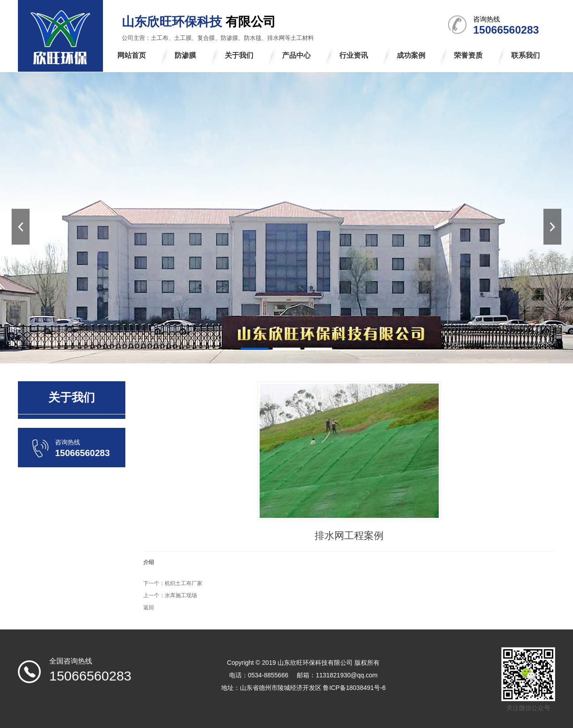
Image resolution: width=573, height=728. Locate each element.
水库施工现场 (181, 595)
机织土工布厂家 (184, 583)
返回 (149, 607)
